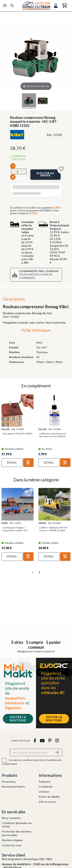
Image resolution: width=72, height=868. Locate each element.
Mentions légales (12, 840)
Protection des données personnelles (17, 833)
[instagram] (57, 740)
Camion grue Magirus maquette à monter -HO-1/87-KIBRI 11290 (15, 530)
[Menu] (5, 6)
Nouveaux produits (13, 786)
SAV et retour (47, 802)
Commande (46, 786)
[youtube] (42, 740)
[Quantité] (19, 171)
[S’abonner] (57, 752)
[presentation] (33, 571)
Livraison (44, 792)
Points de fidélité (49, 797)
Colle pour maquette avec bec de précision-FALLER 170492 (53, 436)
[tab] (36, 331)
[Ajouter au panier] (45, 175)
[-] (13, 166)
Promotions (9, 782)
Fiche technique (36, 330)
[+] (13, 177)
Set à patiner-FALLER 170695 (17, 434)
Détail (12, 463)
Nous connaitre (11, 818)
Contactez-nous (12, 845)
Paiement (45, 782)
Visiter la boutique (18, 719)
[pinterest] (50, 740)
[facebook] (35, 740)
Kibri (6, 317)
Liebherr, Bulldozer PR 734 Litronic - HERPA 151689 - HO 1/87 (53, 530)
